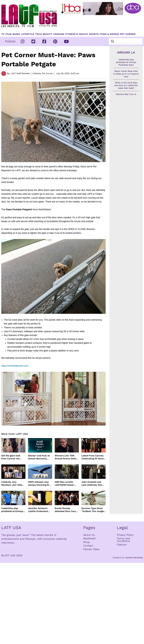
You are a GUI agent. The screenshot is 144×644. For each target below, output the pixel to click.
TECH (38, 34)
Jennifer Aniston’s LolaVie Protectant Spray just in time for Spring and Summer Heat (39, 510)
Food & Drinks (109, 34)
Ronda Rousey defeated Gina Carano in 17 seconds (67, 510)
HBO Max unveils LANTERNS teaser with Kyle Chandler (65, 483)
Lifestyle (28, 34)
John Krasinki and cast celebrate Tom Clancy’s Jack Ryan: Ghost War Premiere (92, 483)
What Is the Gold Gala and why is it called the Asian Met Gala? (126, 85)
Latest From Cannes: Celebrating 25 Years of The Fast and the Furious (93, 457)
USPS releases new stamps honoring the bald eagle (39, 483)
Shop (86, 542)
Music (16, 34)
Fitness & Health (77, 34)
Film (8, 34)
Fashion (59, 34)
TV (3, 34)
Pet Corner (128, 34)
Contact (88, 546)
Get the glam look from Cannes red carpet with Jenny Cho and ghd (11, 457)
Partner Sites (91, 549)
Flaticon (122, 545)
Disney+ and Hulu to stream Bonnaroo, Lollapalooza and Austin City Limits (39, 457)
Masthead (89, 538)
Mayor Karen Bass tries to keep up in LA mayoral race (126, 74)
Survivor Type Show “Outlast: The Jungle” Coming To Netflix (93, 510)
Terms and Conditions (123, 540)
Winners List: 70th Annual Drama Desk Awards (65, 457)
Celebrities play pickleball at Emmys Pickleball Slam (12, 510)
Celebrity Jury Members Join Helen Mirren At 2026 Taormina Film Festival (13, 483)
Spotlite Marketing (134, 558)
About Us (89, 535)
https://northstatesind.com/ (15, 366)
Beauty (48, 34)
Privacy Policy (125, 535)
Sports (94, 34)
